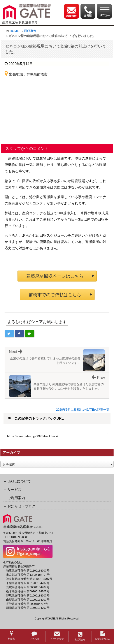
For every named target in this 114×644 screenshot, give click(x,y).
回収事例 (30, 31)
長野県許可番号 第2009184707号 (27, 604)
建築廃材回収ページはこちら (55, 276)
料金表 (11, 635)
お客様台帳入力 (103, 635)
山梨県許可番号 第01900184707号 (28, 600)
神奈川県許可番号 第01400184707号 (29, 579)
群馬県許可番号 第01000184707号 (28, 596)
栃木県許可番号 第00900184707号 (28, 591)
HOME (14, 31)
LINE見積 (34, 635)
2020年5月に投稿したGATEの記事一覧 (83, 410)
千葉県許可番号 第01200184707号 (28, 583)
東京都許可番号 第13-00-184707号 (28, 575)
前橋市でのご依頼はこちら (55, 295)
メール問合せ (57, 635)
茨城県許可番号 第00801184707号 (28, 587)
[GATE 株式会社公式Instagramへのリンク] (28, 551)
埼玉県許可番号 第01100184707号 (28, 571)
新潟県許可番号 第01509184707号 (28, 608)
